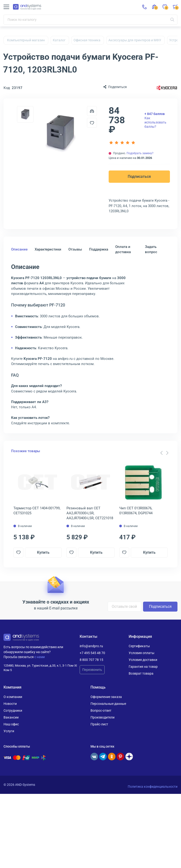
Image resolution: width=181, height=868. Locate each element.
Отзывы (75, 249)
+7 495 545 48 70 (92, 653)
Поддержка (99, 249)
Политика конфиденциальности (153, 787)
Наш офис (11, 724)
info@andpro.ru (91, 646)
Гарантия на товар (143, 667)
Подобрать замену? (140, 153)
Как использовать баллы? (155, 120)
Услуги (9, 731)
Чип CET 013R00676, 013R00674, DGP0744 (136, 511)
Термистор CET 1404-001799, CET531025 (37, 511)
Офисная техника (87, 40)
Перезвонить (92, 670)
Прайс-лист (99, 724)
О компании (13, 697)
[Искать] (172, 20)
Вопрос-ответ (101, 711)
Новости (10, 704)
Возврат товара (141, 673)
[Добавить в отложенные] (92, 123)
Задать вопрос (151, 249)
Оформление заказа (106, 697)
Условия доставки (143, 660)
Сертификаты (139, 646)
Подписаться (139, 177)
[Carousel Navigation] (164, 453)
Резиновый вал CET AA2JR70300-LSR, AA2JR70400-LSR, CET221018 (90, 513)
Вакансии (11, 717)
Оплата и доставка (123, 249)
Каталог (59, 40)
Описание (19, 249)
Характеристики (48, 249)
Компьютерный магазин (26, 40)
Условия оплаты (142, 653)
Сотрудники (13, 711)
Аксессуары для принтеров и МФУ (135, 40)
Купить (43, 552)
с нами (40, 657)
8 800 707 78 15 (91, 660)
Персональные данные (108, 704)
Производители (103, 717)
